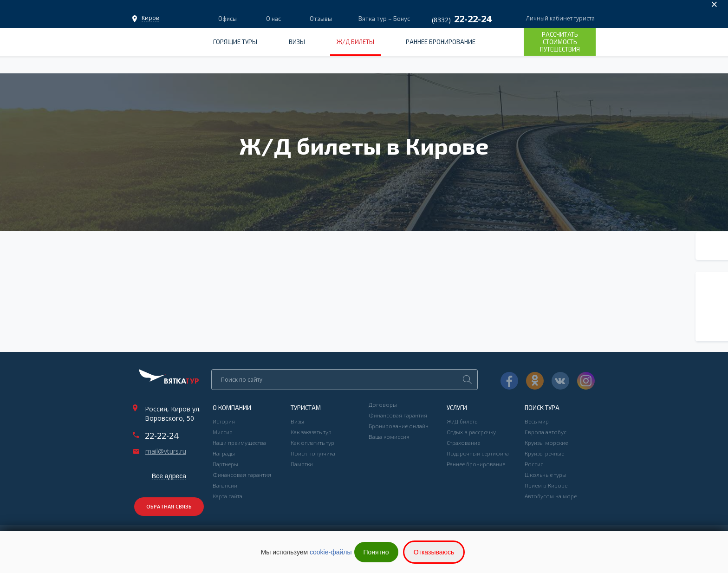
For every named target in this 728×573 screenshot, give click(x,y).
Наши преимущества (239, 443)
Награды (224, 453)
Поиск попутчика (313, 453)
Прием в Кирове (546, 485)
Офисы (150, 18)
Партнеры (225, 464)
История (224, 421)
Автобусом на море (551, 496)
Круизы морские (546, 443)
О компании (232, 408)
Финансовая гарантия (242, 475)
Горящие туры (235, 42)
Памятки (302, 464)
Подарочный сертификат (479, 453)
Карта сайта (227, 496)
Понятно (376, 552)
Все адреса (169, 476)
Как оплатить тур (312, 443)
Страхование (463, 443)
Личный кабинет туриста (560, 18)
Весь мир (537, 421)
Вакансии (225, 485)
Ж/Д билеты (355, 42)
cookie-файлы (331, 552)
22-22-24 (162, 436)
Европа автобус (546, 432)
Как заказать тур (311, 432)
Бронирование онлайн (399, 426)
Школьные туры (546, 475)
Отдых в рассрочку (471, 432)
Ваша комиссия (389, 436)
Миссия (223, 432)
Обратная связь (169, 506)
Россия (534, 464)
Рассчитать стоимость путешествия (560, 42)
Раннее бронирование (441, 42)
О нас (273, 19)
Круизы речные (544, 453)
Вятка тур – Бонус (383, 19)
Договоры (383, 404)
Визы (297, 42)
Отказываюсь (434, 552)
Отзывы (321, 19)
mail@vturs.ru (166, 451)
